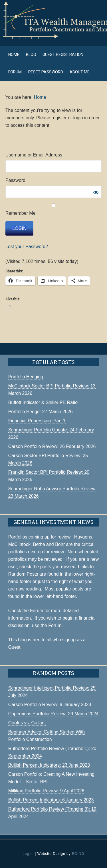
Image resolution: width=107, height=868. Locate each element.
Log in (28, 854)
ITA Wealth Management (53, 20)
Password (15, 180)
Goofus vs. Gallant (27, 723)
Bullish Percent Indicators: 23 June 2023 (49, 765)
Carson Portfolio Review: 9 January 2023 (50, 705)
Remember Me (54, 210)
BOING (78, 854)
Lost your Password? (27, 247)
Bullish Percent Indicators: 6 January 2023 (51, 800)
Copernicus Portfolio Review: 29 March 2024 (53, 714)
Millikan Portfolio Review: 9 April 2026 (46, 791)
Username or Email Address (34, 155)
